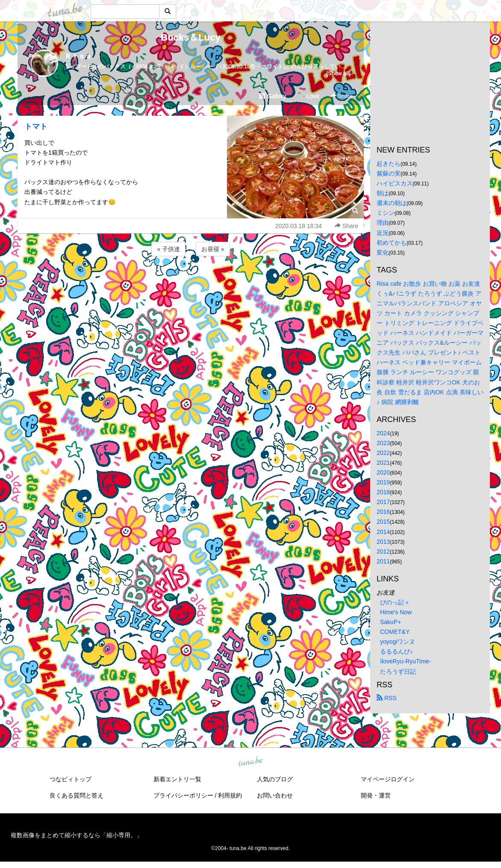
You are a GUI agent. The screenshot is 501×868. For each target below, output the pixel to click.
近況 (383, 233)
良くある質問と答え (77, 795)
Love (309, 96)
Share (342, 96)
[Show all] (339, 73)
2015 (383, 522)
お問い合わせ (275, 795)
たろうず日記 (398, 672)
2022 (383, 453)
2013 (383, 542)
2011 (383, 561)
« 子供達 (168, 249)
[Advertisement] (191, 281)
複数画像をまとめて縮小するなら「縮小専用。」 (77, 835)
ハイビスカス (395, 183)
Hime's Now (396, 612)
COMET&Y (395, 632)
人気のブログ (275, 779)
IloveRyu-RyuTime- (405, 661)
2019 (383, 482)
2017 (383, 502)
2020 (383, 472)
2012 (383, 551)
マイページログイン (388, 779)
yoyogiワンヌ (398, 642)
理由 (383, 223)
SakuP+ (390, 622)
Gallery (273, 96)
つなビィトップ (71, 779)
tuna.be (250, 762)
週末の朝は (392, 203)
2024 (383, 433)
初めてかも (392, 243)
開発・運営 (376, 795)
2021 (383, 463)
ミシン (386, 213)
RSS (387, 698)
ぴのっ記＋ (395, 602)
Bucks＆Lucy (190, 37)
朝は (383, 193)
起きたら (389, 164)
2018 (383, 492)
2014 (383, 532)
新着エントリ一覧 (177, 779)
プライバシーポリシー (183, 795)
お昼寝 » (213, 249)
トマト (36, 126)
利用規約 (230, 795)
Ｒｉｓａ (78, 56)
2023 (383, 443)
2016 (383, 512)
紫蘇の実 (389, 173)
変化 (383, 252)
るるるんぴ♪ (396, 651)
